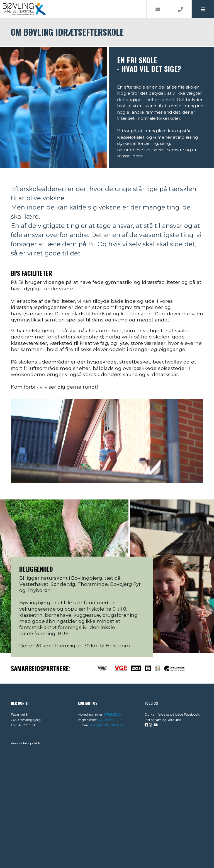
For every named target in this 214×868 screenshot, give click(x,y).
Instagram (153, 720)
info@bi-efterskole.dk (107, 725)
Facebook (192, 714)
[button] (203, 9)
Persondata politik (25, 743)
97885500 (113, 714)
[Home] (73, 9)
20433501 (106, 720)
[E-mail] (158, 9)
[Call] (180, 9)
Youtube (174, 720)
